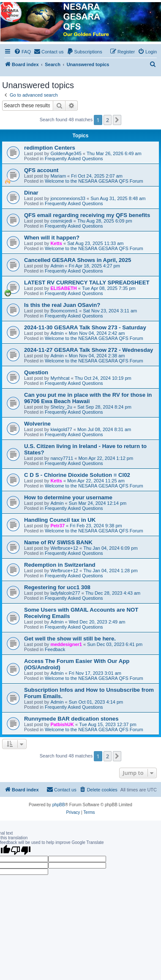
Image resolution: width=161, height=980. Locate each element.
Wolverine (37, 424)
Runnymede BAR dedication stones (71, 719)
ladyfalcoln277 (65, 593)
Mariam (58, 176)
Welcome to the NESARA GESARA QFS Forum (94, 181)
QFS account (41, 170)
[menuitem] (22, 52)
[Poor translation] (21, 850)
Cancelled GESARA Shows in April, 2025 (78, 260)
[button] (117, 120)
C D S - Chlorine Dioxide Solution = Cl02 (77, 475)
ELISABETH (63, 288)
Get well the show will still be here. (70, 639)
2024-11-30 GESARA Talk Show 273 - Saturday (85, 327)
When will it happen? (52, 238)
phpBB (59, 805)
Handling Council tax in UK (60, 520)
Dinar (31, 193)
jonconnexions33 (68, 198)
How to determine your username (68, 497)
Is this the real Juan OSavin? (62, 305)
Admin (57, 266)
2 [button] (108, 120)
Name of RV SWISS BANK (58, 542)
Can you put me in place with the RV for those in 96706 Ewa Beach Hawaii (88, 398)
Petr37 (57, 526)
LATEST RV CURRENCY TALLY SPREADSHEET (87, 283)
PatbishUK (62, 724)
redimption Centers (50, 148)
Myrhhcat (60, 378)
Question (36, 372)
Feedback (55, 649)
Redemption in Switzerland (60, 565)
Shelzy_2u (61, 407)
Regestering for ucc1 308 (57, 587)
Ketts (56, 243)
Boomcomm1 (64, 311)
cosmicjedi (61, 221)
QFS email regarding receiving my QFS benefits (87, 215)
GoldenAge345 (66, 153)
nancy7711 (62, 458)
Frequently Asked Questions (74, 159)
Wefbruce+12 (64, 548)
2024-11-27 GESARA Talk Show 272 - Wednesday (89, 350)
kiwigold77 (61, 429)
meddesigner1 (66, 644)
